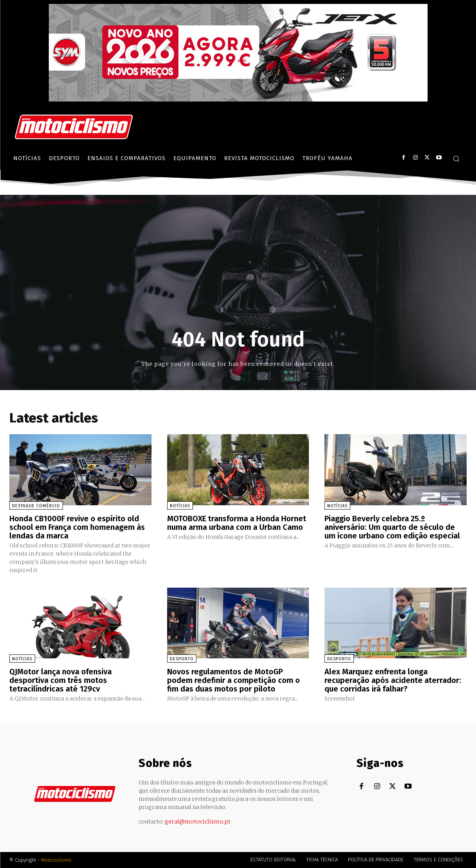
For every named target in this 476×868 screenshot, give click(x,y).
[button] (456, 159)
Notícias (180, 506)
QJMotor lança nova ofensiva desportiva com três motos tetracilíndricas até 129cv (61, 680)
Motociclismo (56, 860)
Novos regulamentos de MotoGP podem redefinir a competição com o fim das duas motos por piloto (234, 680)
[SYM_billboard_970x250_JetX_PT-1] (238, 100)
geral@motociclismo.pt (198, 822)
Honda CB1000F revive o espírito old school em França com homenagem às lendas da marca (77, 527)
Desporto (182, 659)
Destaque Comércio (36, 506)
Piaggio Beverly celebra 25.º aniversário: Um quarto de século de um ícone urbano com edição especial (392, 527)
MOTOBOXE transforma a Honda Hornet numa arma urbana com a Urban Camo (237, 523)
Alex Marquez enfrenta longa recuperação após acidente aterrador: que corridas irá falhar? (393, 680)
